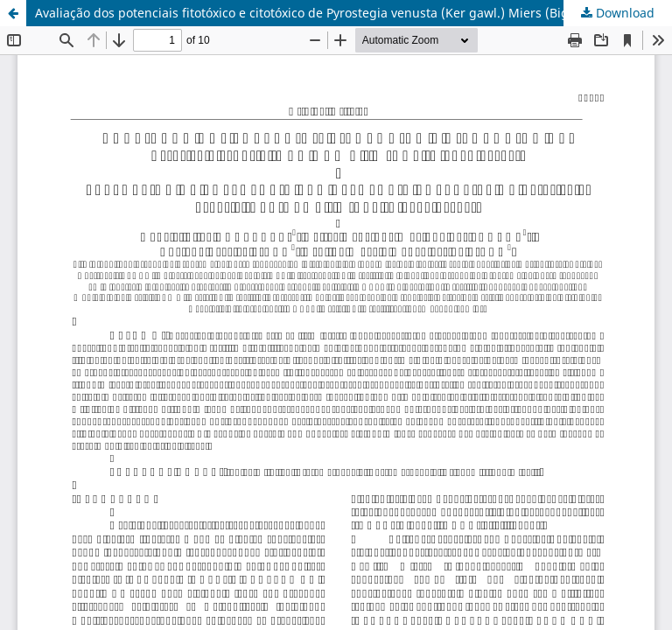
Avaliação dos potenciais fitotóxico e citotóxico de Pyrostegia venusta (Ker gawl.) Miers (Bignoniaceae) (334, 13)
